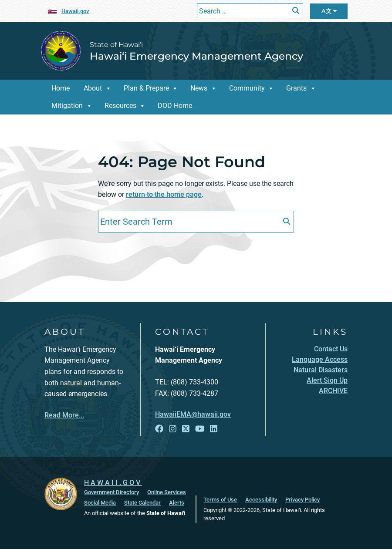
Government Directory (112, 492)
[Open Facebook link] (159, 429)
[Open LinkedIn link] (214, 429)
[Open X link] (186, 429)
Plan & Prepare (146, 88)
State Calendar (142, 503)
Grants (296, 88)
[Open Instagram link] (173, 429)
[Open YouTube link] (200, 429)
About (93, 88)
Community (247, 88)
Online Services (167, 492)
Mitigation (67, 106)
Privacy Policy (302, 500)
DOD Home (175, 106)
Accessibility (261, 500)
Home (61, 88)
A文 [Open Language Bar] (329, 11)
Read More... (64, 415)
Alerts (177, 503)
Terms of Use (220, 500)
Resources (120, 106)
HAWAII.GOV (113, 483)
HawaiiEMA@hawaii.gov (193, 414)
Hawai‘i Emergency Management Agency (196, 56)
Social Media (100, 503)
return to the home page (164, 194)
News (199, 88)
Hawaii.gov (75, 11)
